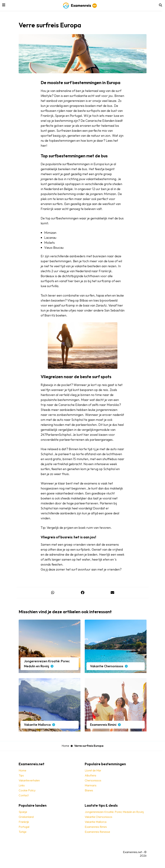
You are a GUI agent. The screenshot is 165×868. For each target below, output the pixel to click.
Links (22, 785)
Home (65, 746)
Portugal (24, 827)
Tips (21, 775)
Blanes (89, 790)
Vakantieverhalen (29, 780)
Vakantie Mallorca (96, 822)
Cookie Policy (27, 790)
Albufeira (90, 775)
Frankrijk (24, 822)
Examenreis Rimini (96, 827)
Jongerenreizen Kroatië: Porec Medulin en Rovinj (114, 812)
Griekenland (26, 817)
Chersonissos (93, 780)
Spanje (23, 812)
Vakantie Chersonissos (98, 817)
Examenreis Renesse (97, 832)
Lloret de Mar (93, 770)
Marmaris (91, 785)
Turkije (23, 832)
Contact (24, 795)
